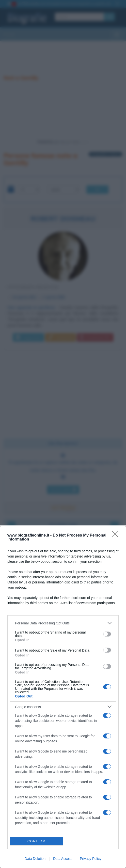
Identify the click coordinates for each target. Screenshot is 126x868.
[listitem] (63, 623)
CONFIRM (37, 841)
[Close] (116, 536)
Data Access (63, 859)
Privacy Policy (91, 859)
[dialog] (63, 697)
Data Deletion (35, 859)
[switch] (107, 634)
